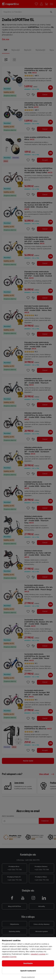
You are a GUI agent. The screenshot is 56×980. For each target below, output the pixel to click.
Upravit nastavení (28, 971)
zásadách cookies (38, 954)
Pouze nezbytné (28, 977)
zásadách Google (9, 957)
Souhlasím (28, 963)
